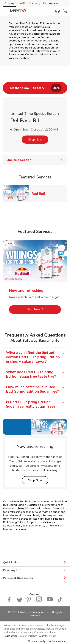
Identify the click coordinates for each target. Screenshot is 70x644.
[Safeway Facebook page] (10, 601)
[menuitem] (20, 88)
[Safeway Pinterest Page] (29, 601)
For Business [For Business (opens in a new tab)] (51, 3)
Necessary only (37, 641)
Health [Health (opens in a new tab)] (22, 3)
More (56, 88)
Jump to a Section (35, 160)
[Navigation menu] (5, 11)
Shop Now (35, 140)
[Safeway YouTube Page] (50, 601)
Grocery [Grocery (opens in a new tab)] (10, 3)
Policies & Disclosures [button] (35, 578)
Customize (11, 636)
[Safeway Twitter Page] (19, 601)
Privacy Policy (36, 636)
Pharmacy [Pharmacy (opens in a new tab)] (34, 3)
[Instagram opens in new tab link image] (39, 601)
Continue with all (57, 641)
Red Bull (40, 194)
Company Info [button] (35, 570)
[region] (35, 633)
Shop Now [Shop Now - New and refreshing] (44, 309)
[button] (57, 11)
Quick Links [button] (35, 563)
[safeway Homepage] (18, 11)
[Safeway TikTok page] (60, 601)
